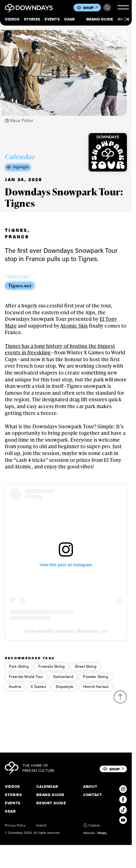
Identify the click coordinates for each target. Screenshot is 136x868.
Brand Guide (100, 19)
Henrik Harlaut (96, 692)
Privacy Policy (15, 825)
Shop (91, 8)
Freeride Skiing (52, 671)
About (90, 787)
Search (107, 8)
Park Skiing (19, 671)
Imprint (41, 825)
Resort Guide (51, 803)
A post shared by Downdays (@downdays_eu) (66, 636)
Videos (12, 19)
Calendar (47, 787)
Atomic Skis (74, 331)
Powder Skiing (95, 682)
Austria (15, 692)
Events (52, 19)
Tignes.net (20, 291)
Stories (32, 19)
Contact (93, 795)
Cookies (92, 825)
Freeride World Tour (26, 682)
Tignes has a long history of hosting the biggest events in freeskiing (60, 354)
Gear (69, 19)
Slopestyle (64, 692)
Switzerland (63, 682)
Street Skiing (86, 671)
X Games (38, 692)
